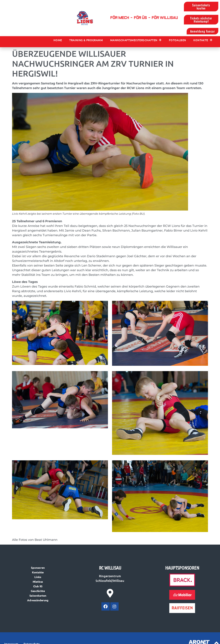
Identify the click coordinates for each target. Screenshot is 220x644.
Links (38, 577)
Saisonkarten (38, 596)
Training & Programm (86, 40)
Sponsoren (38, 568)
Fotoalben (178, 40)
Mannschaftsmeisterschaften (136, 40)
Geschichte (38, 591)
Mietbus (38, 582)
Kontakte (203, 40)
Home (58, 40)
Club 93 (38, 586)
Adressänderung (38, 600)
